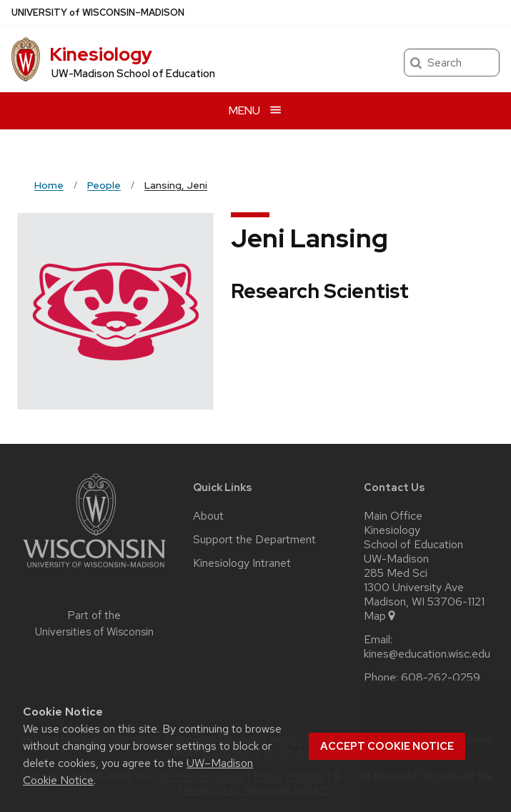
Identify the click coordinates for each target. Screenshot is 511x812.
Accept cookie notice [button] (387, 746)
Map (381, 616)
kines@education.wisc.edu (427, 654)
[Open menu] (255, 110)
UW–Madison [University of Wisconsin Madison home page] (98, 13)
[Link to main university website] (94, 570)
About (208, 516)
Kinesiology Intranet (242, 563)
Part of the (94, 624)
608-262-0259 (441, 678)
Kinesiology (101, 54)
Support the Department (254, 540)
